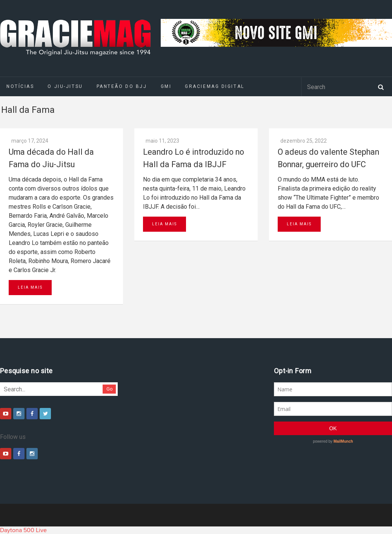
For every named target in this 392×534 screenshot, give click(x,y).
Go (110, 389)
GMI (166, 86)
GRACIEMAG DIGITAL (215, 86)
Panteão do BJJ (122, 86)
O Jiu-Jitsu (65, 86)
